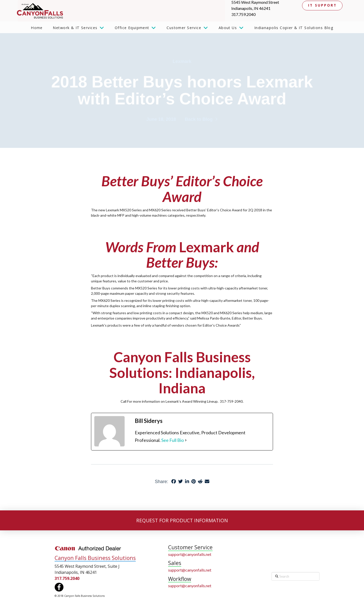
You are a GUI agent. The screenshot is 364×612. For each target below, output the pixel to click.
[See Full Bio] (186, 440)
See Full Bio (173, 440)
